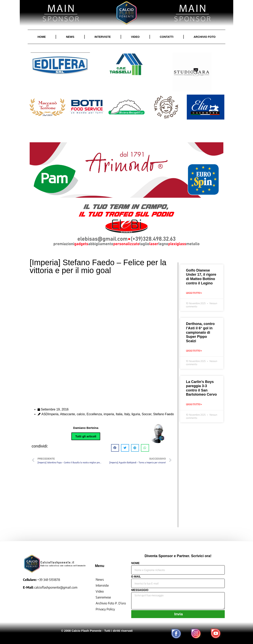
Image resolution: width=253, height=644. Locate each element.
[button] (115, 448)
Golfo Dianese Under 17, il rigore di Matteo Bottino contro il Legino (201, 277)
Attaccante (68, 414)
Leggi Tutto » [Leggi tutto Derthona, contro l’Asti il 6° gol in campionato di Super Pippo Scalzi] (194, 351)
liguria (136, 414)
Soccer (147, 414)
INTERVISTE (103, 37)
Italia (119, 414)
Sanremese (103, 597)
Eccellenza (94, 414)
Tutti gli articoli (86, 436)
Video (100, 591)
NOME (135, 563)
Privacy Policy (105, 609)
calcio (81, 414)
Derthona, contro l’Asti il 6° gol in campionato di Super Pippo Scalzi (200, 332)
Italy (127, 414)
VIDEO (135, 37)
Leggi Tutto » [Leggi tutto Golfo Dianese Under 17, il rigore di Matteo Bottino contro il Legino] (194, 293)
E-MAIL (136, 577)
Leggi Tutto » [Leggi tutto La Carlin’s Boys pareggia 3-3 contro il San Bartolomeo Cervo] (194, 404)
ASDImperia (50, 414)
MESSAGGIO (140, 590)
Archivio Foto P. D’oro (111, 603)
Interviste (102, 585)
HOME (42, 37)
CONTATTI (167, 37)
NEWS (70, 37)
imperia (109, 414)
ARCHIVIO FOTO (204, 37)
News (100, 579)
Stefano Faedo (164, 414)
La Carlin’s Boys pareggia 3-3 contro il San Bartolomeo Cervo (201, 388)
